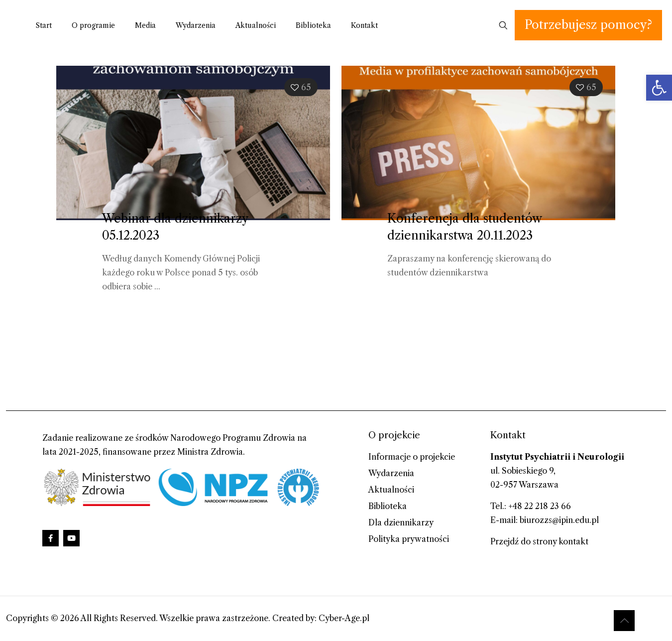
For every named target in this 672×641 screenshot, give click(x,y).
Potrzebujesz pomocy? (588, 25)
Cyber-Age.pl (344, 618)
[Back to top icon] (624, 621)
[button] (659, 88)
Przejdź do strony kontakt (539, 541)
